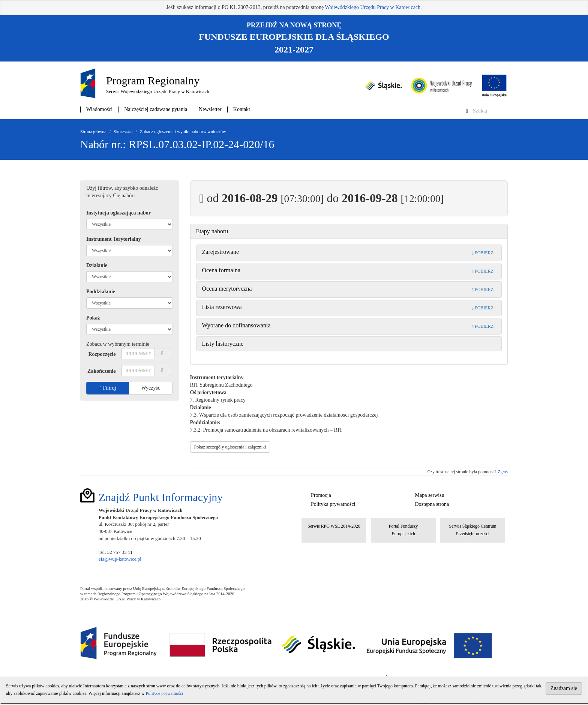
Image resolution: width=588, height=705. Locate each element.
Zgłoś (503, 472)
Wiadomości (99, 109)
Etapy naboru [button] (212, 231)
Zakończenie (101, 371)
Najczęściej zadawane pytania (156, 109)
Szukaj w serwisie (513, 108)
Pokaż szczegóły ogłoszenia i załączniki (230, 447)
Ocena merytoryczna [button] (227, 289)
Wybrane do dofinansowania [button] (236, 325)
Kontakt (242, 109)
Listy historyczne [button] (223, 344)
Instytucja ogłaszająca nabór (118, 213)
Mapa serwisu (430, 495)
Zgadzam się (564, 688)
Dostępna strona (432, 504)
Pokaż (93, 318)
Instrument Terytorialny (114, 239)
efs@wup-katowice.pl (120, 559)
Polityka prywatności (333, 504)
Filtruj (108, 388)
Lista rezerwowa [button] (222, 307)
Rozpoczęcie (102, 354)
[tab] (349, 231)
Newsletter (210, 109)
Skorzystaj (123, 132)
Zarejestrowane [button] (221, 252)
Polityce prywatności (164, 693)
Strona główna (93, 132)
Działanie (97, 265)
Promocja (321, 495)
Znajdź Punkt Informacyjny (161, 497)
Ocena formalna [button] (221, 270)
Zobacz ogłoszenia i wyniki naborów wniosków (183, 132)
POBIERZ (483, 253)
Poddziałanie (101, 292)
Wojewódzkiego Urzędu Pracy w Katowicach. (373, 7)
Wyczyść (151, 388)
